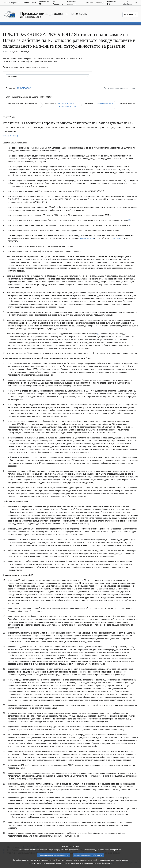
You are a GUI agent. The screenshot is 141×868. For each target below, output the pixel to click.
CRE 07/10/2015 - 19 (67, 106)
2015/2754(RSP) (24, 88)
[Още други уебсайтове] (129, 3)
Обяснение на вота (104, 104)
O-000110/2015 (117, 238)
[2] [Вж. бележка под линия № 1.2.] (130, 220)
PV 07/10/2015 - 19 (66, 104)
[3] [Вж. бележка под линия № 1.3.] (98, 334)
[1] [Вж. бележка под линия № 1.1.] (112, 215)
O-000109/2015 (87, 238)
